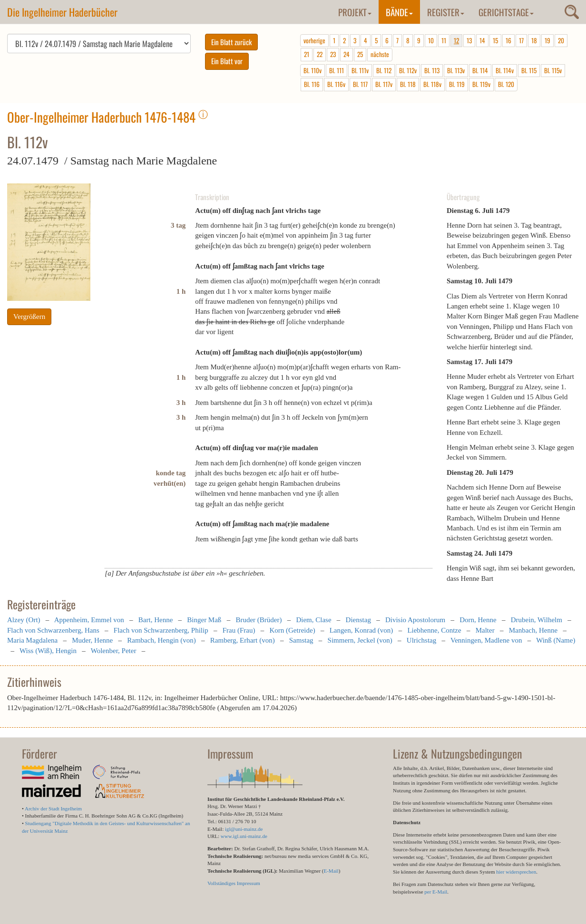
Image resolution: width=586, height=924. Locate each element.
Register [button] (446, 12)
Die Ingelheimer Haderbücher (62, 12)
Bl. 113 (432, 70)
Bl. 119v (481, 84)
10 (431, 40)
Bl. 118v (432, 84)
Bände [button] (399, 12)
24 (347, 54)
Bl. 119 (457, 84)
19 (547, 40)
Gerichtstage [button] (506, 12)
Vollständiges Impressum (234, 883)
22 (320, 54)
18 (534, 40)
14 (482, 40)
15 (495, 40)
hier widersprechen (516, 872)
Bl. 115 (529, 70)
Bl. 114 (480, 70)
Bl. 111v (360, 70)
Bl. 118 (408, 84)
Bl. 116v (336, 84)
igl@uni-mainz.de (244, 829)
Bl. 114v (505, 70)
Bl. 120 (506, 84)
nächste (380, 54)
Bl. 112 (384, 70)
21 (307, 54)
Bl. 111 (337, 70)
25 (360, 54)
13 (469, 40)
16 (508, 40)
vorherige (314, 40)
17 (521, 40)
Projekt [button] (355, 12)
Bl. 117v (384, 84)
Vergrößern (29, 317)
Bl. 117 (360, 84)
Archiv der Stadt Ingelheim (53, 808)
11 (444, 40)
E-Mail (331, 871)
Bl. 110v (313, 70)
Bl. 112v (408, 70)
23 (333, 54)
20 (561, 40)
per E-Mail (436, 892)
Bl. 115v (553, 70)
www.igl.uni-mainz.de (244, 836)
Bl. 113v (456, 70)
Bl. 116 (312, 84)
